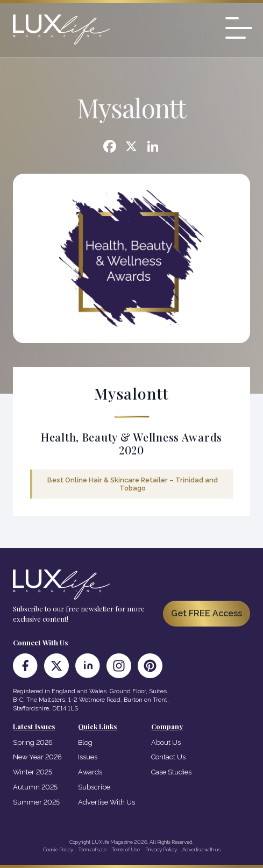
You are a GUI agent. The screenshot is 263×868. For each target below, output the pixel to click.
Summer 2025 (36, 802)
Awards (90, 772)
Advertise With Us (106, 802)
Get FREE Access (207, 613)
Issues (88, 757)
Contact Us (168, 757)
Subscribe (94, 787)
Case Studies (171, 772)
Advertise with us (201, 849)
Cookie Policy (58, 849)
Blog (85, 742)
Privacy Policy (161, 849)
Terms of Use (126, 849)
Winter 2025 (33, 772)
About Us (166, 742)
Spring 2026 (33, 742)
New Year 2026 (37, 757)
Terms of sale (93, 849)
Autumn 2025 (35, 787)
